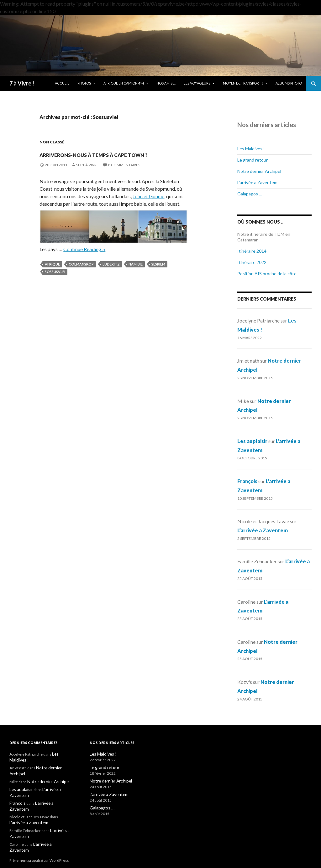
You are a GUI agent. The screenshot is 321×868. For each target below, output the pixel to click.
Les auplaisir (252, 441)
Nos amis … (166, 83)
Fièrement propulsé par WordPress (39, 860)
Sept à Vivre (87, 176)
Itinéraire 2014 (252, 251)
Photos (84, 83)
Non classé (52, 142)
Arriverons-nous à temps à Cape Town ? (113, 158)
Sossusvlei (55, 283)
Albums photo (289, 83)
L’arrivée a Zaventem (257, 182)
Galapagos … (250, 194)
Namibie (136, 275)
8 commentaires (124, 176)
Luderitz (111, 275)
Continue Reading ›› (84, 260)
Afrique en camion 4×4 (124, 83)
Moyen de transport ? (243, 83)
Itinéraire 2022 (252, 262)
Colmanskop (81, 275)
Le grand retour (253, 160)
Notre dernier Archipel (259, 171)
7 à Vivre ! (22, 83)
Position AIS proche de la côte (267, 274)
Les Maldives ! (251, 149)
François (247, 481)
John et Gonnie (148, 207)
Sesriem (158, 275)
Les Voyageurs (197, 83)
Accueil (62, 83)
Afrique (52, 275)
